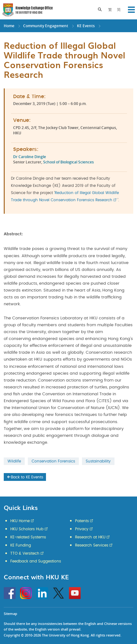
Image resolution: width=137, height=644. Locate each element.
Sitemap (10, 614)
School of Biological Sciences (68, 162)
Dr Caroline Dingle (30, 157)
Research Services (92, 545)
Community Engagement (46, 26)
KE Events (86, 26)
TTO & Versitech (25, 553)
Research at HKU (90, 537)
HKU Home (20, 521)
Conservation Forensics (53, 461)
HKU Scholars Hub (27, 529)
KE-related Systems (28, 537)
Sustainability (98, 461)
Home (9, 26)
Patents (82, 521)
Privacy (82, 529)
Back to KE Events (25, 477)
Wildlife (14, 461)
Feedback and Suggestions (36, 561)
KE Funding (21, 545)
